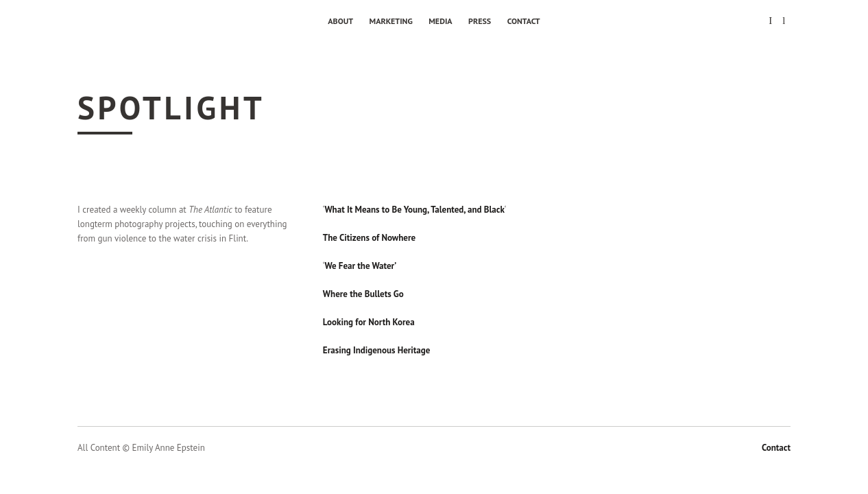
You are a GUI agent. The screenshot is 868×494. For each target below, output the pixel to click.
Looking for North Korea (369, 322)
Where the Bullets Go (363, 294)
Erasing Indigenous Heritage (377, 350)
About (340, 21)
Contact (524, 21)
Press (480, 21)
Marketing (391, 21)
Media (440, 21)
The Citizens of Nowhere (369, 238)
